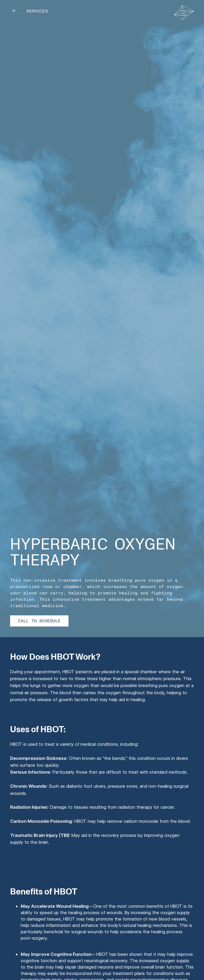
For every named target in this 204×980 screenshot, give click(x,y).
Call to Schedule (39, 621)
